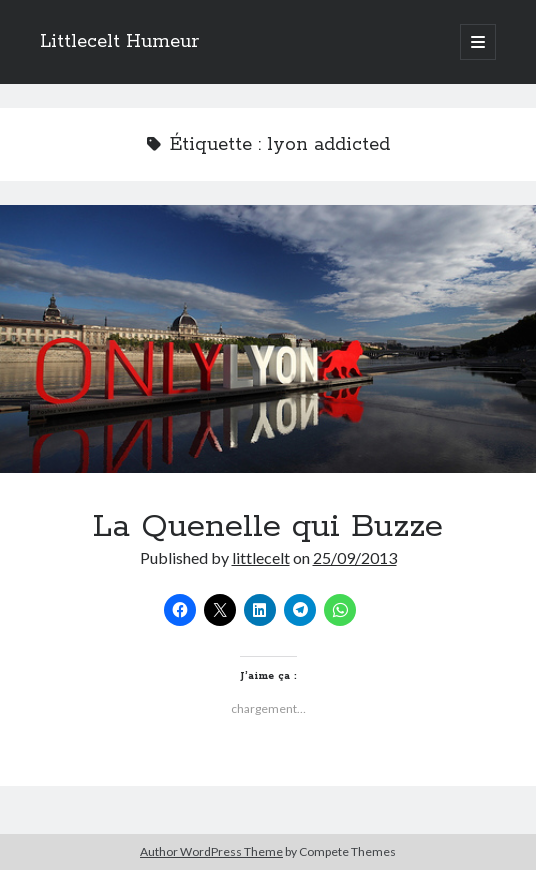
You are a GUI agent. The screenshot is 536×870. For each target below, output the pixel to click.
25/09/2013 (355, 557)
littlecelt (261, 557)
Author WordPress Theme (211, 851)
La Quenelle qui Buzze (268, 339)
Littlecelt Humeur (119, 42)
